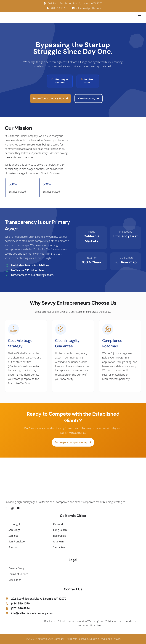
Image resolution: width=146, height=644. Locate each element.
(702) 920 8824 (20, 608)
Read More (97, 625)
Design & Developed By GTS (105, 639)
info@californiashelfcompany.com (32, 613)
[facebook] (6, 508)
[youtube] (18, 508)
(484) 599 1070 (20, 603)
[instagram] (12, 508)
